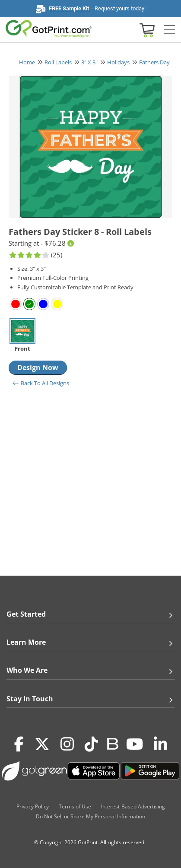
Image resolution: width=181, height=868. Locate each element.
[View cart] (146, 30)
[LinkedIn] (160, 744)
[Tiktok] (91, 744)
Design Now (38, 367)
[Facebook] (19, 744)
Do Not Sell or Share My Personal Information (90, 816)
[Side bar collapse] (169, 30)
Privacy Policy (33, 806)
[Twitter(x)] (42, 744)
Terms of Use (75, 806)
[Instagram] (67, 744)
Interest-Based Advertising (133, 806)
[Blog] (112, 743)
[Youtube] (135, 744)
